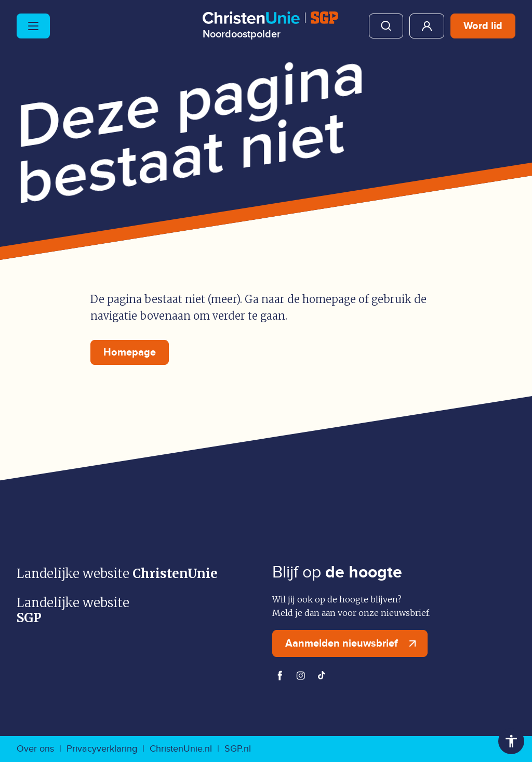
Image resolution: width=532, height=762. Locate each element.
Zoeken (386, 26)
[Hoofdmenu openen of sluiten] (33, 26)
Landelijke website (117, 574)
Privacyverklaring (102, 749)
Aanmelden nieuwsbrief (353, 643)
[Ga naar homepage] (270, 25)
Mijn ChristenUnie (427, 26)
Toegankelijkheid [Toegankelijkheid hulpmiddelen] (511, 741)
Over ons (35, 749)
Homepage (130, 352)
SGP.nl (238, 749)
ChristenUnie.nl (181, 749)
